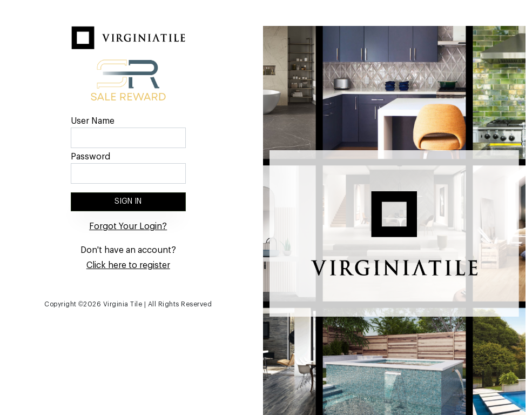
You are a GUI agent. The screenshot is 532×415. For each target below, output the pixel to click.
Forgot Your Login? (128, 226)
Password (90, 157)
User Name (93, 121)
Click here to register (128, 265)
